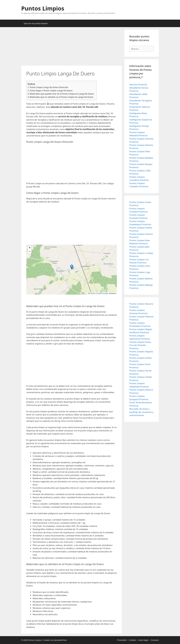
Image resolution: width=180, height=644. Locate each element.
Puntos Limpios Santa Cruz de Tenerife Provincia (140, 345)
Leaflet (91, 293)
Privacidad (122, 640)
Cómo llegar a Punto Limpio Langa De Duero (51, 91)
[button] (72, 267)
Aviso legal (143, 640)
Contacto (155, 640)
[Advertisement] (72, 47)
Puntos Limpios (43, 8)
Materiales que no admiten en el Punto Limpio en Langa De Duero (61, 97)
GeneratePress (60, 640)
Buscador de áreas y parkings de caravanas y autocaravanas (141, 412)
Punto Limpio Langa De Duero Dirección (49, 87)
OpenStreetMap (103, 293)
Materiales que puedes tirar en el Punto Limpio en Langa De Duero (62, 94)
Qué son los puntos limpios (36, 23)
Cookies (132, 640)
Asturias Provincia (138, 84)
